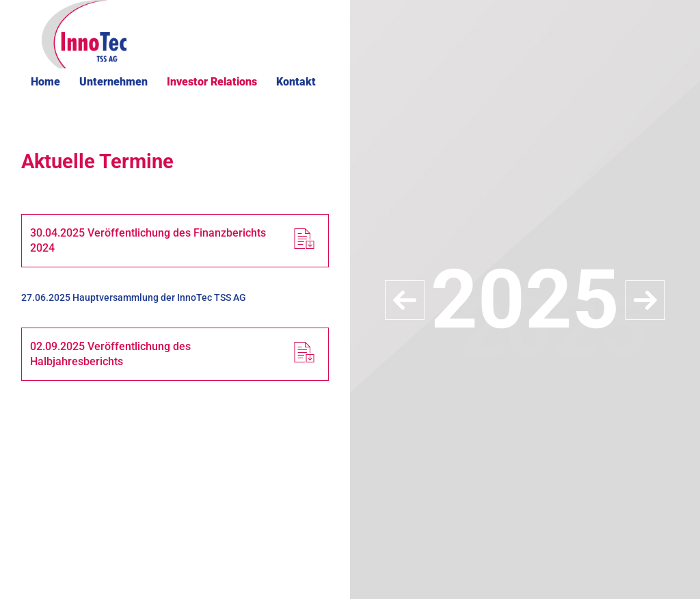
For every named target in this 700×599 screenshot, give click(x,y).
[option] (525, 299)
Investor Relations (212, 82)
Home (45, 82)
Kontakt (296, 82)
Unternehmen (113, 82)
